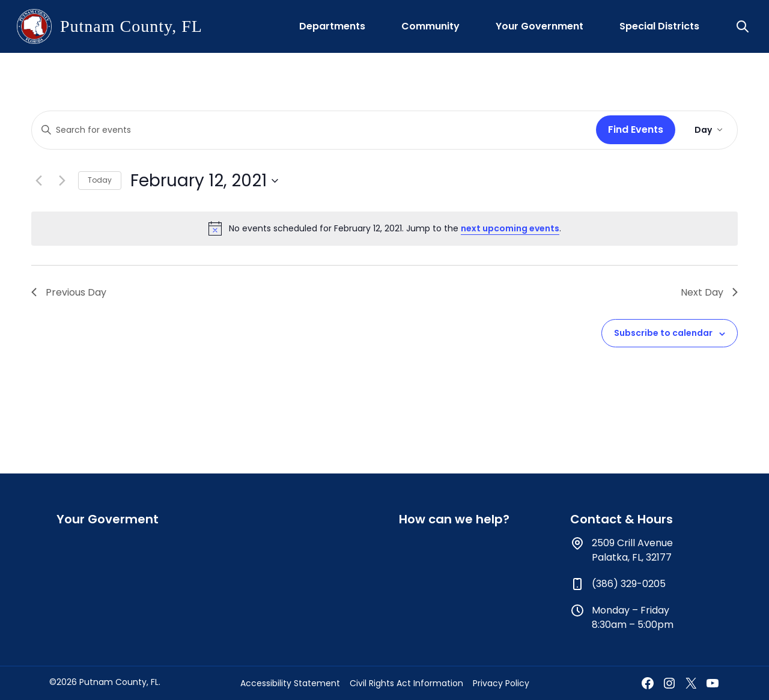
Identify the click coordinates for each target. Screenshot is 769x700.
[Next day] (62, 181)
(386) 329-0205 (629, 584)
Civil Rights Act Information (406, 683)
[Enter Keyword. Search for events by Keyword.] (312, 130)
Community (430, 26)
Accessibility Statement (290, 683)
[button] (744, 26)
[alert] (384, 228)
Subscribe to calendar (663, 333)
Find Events (636, 129)
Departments (332, 26)
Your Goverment (108, 519)
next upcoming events (510, 228)
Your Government (540, 26)
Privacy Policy (501, 683)
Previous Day (69, 292)
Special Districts (659, 26)
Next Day (709, 292)
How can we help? (454, 519)
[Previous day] (38, 181)
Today (100, 180)
